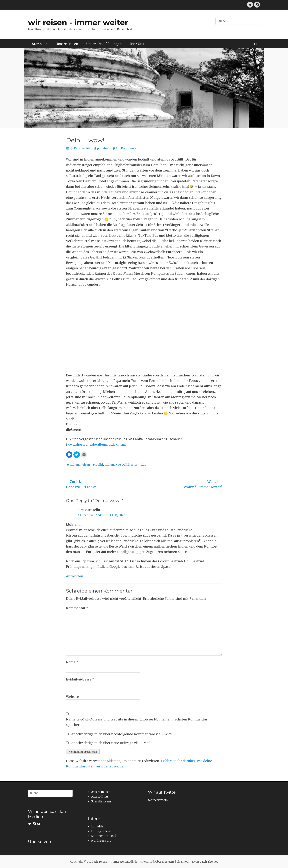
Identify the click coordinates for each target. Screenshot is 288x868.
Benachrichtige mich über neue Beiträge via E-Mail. (110, 743)
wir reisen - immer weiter (78, 22)
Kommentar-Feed (103, 836)
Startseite (40, 44)
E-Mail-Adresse (80, 679)
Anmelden (98, 826)
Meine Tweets (158, 800)
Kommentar (77, 608)
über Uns (137, 44)
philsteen (104, 148)
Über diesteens (101, 801)
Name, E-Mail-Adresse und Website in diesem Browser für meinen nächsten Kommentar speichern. (137, 722)
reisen (135, 465)
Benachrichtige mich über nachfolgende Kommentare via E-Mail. (121, 734)
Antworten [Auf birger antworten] (75, 576)
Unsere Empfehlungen (104, 44)
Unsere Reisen (67, 44)
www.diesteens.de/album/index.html (97, 444)
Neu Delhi (122, 465)
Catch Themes (209, 862)
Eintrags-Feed (101, 831)
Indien (74, 465)
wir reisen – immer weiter (111, 862)
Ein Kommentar (127, 148)
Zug (144, 465)
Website (72, 697)
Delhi (99, 465)
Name (72, 662)
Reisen (85, 465)
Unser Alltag (99, 797)
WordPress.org (101, 841)
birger (82, 510)
